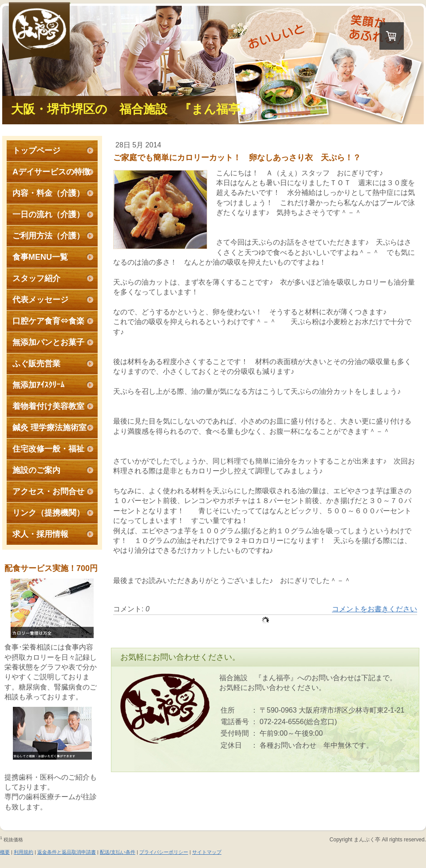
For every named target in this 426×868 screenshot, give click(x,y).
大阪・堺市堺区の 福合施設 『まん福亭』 (132, 109)
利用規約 (24, 852)
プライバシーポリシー (164, 852)
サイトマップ (207, 852)
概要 (5, 852)
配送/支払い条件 (118, 852)
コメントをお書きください (375, 609)
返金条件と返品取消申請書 (67, 852)
